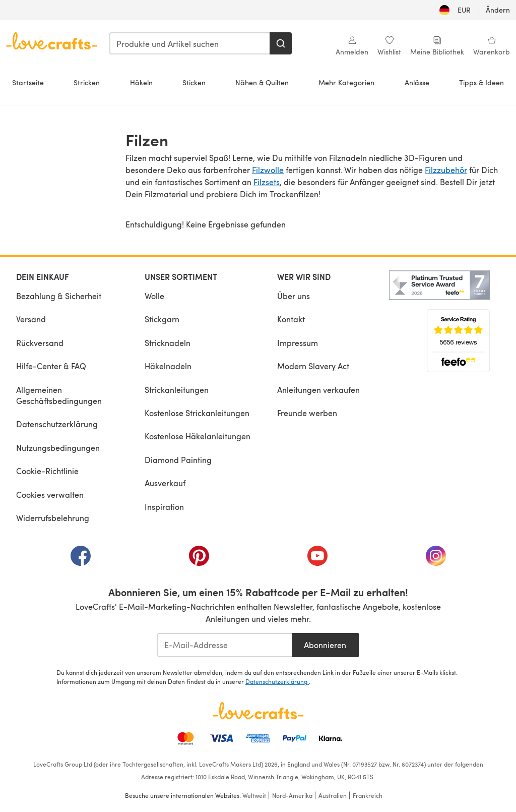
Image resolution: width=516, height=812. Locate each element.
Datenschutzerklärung (57, 424)
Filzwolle (268, 170)
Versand (31, 319)
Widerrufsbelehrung (53, 518)
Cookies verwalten (50, 495)
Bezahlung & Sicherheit (59, 296)
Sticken (194, 82)
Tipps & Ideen (481, 82)
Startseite (28, 82)
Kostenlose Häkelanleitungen (198, 436)
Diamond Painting (178, 460)
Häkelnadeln (168, 366)
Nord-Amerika (292, 795)
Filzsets (267, 182)
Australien (333, 795)
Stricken (87, 82)
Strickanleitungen (177, 390)
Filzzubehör (446, 170)
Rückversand (40, 343)
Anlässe (417, 82)
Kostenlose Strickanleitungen (197, 413)
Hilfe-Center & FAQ (51, 366)
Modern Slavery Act (313, 366)
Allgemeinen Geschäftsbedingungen (59, 395)
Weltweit (254, 795)
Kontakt (291, 319)
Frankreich (368, 795)
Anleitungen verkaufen (318, 390)
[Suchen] (281, 43)
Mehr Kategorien (346, 82)
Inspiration (164, 507)
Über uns (294, 296)
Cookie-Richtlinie (47, 471)
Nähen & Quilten (262, 82)
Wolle (154, 296)
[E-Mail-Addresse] (224, 645)
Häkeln (141, 82)
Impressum (298, 343)
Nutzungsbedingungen (58, 448)
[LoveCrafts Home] (258, 711)
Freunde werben (307, 413)
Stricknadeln (168, 343)
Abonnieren (325, 645)
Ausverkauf (165, 483)
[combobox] (190, 43)
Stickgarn (162, 319)
